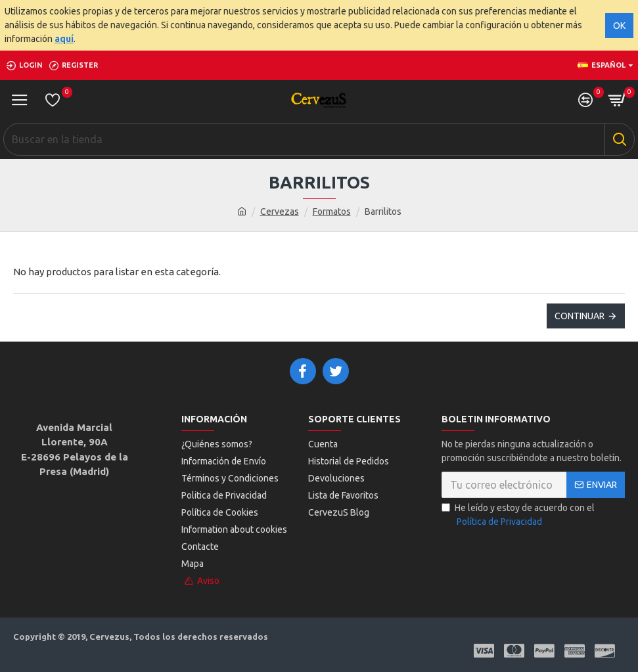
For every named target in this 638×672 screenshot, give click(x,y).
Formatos (332, 212)
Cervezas (280, 212)
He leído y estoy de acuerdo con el (518, 516)
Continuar (580, 316)
